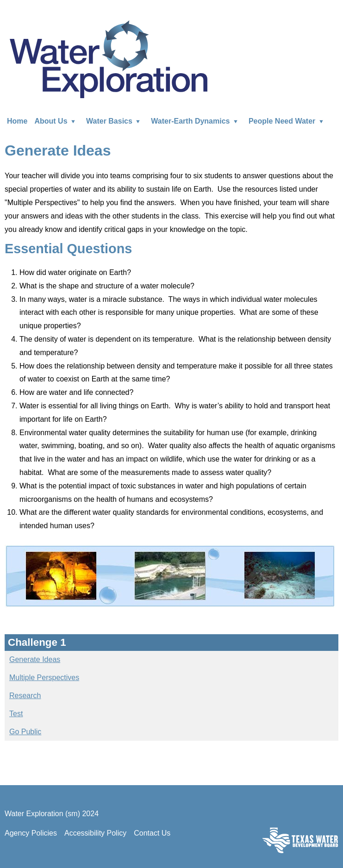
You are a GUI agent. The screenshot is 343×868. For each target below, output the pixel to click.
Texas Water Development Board (300, 840)
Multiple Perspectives (44, 678)
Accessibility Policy (95, 833)
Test (16, 714)
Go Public (25, 732)
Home (17, 121)
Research (25, 696)
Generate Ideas (35, 659)
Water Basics (115, 121)
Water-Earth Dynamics (196, 121)
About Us (57, 121)
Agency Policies (31, 833)
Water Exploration (108, 58)
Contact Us (152, 833)
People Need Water (288, 121)
